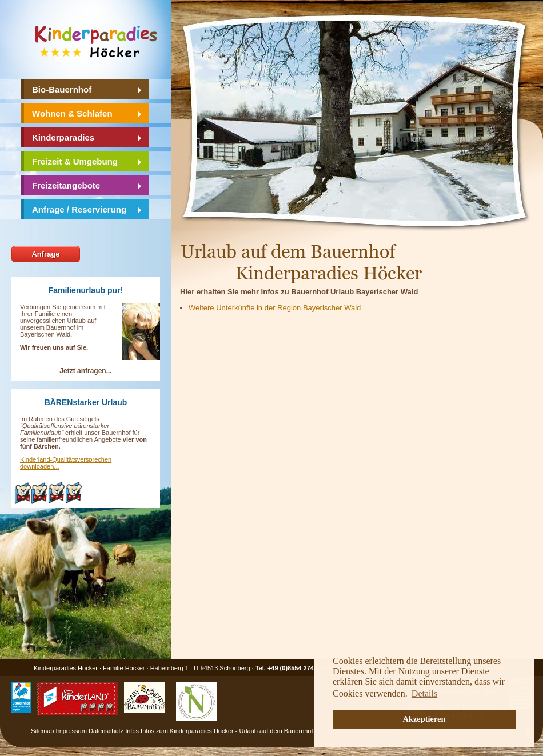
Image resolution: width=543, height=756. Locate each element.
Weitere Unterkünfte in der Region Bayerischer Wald (275, 308)
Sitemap (42, 731)
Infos (132, 731)
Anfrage (45, 254)
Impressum (71, 731)
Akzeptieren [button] (424, 719)
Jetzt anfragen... (85, 371)
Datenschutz (106, 731)
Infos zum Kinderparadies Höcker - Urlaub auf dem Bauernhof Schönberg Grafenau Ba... (264, 731)
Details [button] (424, 693)
